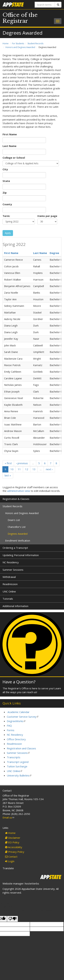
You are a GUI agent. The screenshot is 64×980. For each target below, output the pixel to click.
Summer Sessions (13, 570)
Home (6, 43)
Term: (6, 216)
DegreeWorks (16, 721)
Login (10, 861)
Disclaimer (13, 838)
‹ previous (22, 463)
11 (19, 469)
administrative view (19, 491)
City (5, 169)
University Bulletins (19, 775)
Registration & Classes (16, 499)
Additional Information (15, 606)
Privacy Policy (15, 852)
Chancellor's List (17, 527)
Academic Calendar (19, 712)
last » (8, 475)
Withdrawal (9, 577)
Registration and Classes (21, 748)
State (6, 181)
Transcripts (14, 757)
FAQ (9, 726)
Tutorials (8, 599)
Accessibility (14, 847)
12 (27, 469)
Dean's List (14, 520)
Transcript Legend (18, 762)
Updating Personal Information (21, 555)
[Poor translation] (12, 919)
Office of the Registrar (20, 18)
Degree (54, 253)
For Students (18, 43)
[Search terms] (45, 5)
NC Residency (11, 562)
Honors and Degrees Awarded (20, 47)
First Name (10, 134)
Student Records (35, 43)
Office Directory (16, 739)
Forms (11, 730)
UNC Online (9, 591)
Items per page (47, 216)
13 (34, 469)
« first (8, 463)
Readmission (10, 584)
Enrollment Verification (18, 541)
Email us (8, 817)
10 (12, 469)
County (7, 204)
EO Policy (12, 842)
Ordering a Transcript (15, 548)
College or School (14, 158)
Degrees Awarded (18, 534)
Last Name (9, 146)
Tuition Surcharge (17, 766)
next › (49, 469)
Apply (8, 233)
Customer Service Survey (23, 717)
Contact (11, 857)
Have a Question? (19, 682)
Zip (5, 193)
